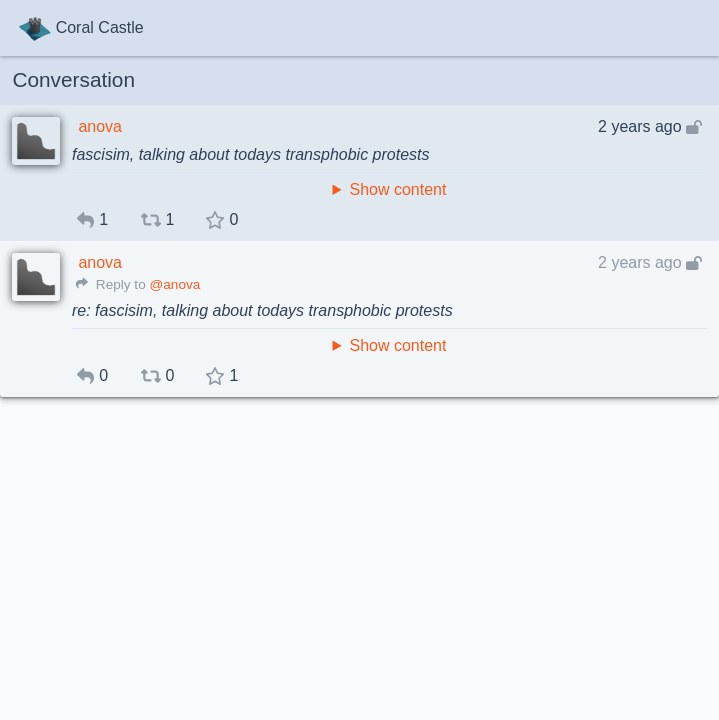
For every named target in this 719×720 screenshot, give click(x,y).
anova (100, 126)
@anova (174, 284)
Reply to (111, 284)
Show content (397, 189)
